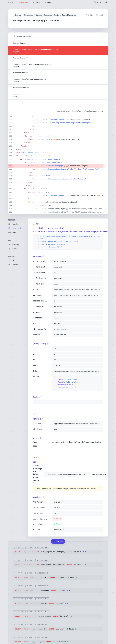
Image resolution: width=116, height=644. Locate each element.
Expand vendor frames (22, 36)
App (10, 240)
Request (12, 220)
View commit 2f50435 (98, 474)
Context (12, 256)
